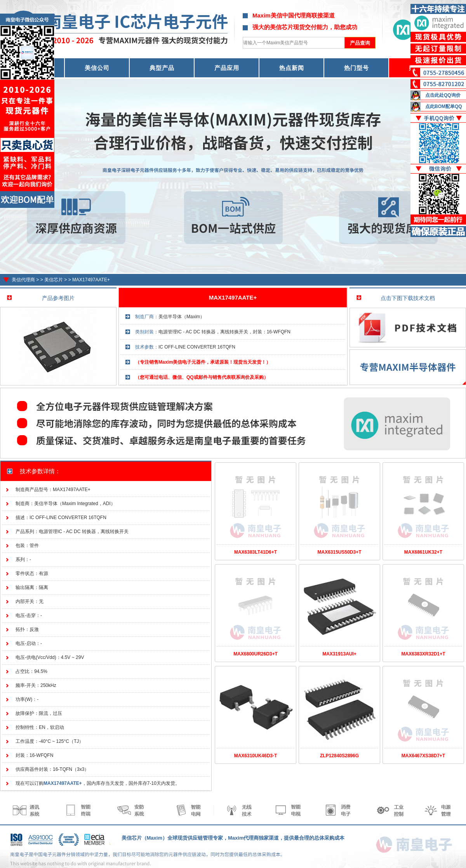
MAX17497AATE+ (91, 280)
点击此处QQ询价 (443, 95)
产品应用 (227, 68)
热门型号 (356, 68)
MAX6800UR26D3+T (256, 654)
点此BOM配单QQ (444, 106)
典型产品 (162, 68)
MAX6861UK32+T (423, 552)
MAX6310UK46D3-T (256, 756)
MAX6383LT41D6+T (256, 552)
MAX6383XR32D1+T (423, 654)
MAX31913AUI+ (339, 654)
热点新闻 (292, 68)
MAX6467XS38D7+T (423, 756)
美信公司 (97, 68)
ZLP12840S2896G (339, 756)
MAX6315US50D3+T (339, 552)
